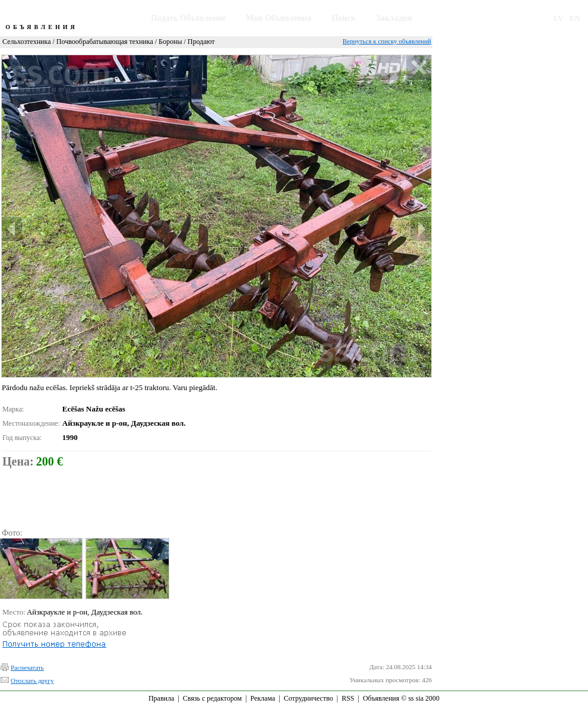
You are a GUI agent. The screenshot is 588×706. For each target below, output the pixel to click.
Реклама (263, 698)
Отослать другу (32, 680)
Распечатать (27, 667)
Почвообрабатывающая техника (105, 42)
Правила (161, 698)
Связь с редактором (212, 698)
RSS (348, 698)
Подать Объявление (188, 18)
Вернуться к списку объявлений (387, 41)
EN (575, 18)
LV (559, 18)
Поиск (344, 18)
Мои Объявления (279, 18)
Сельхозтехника (26, 42)
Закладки (394, 18)
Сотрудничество (309, 698)
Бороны (170, 42)
